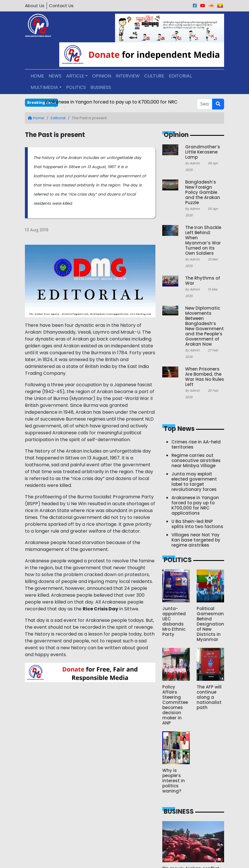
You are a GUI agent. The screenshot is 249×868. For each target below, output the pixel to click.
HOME (37, 76)
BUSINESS (101, 87)
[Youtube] (202, 6)
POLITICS (76, 87)
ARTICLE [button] (75, 76)
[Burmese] (220, 6)
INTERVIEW (128, 76)
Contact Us (61, 6)
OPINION (102, 76)
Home (36, 118)
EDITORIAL (180, 76)
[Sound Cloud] (211, 6)
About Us (35, 6)
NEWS (55, 76)
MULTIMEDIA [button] (44, 87)
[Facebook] (195, 6)
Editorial (58, 118)
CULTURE (154, 76)
